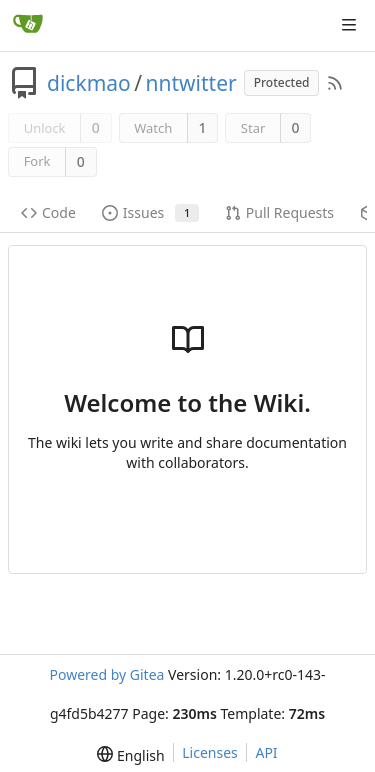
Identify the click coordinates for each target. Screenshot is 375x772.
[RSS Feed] (335, 83)
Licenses (210, 752)
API (266, 752)
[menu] (130, 754)
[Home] (28, 25)
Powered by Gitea (106, 674)
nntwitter (191, 83)
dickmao (89, 83)
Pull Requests (279, 212)
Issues (150, 212)
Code (48, 212)
